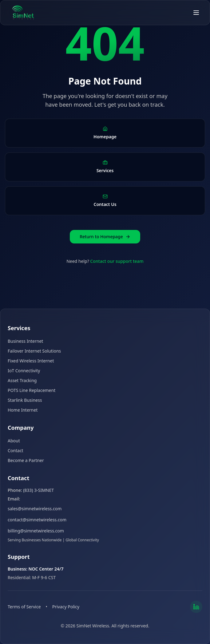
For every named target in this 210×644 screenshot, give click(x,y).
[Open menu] (196, 13)
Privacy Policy (66, 607)
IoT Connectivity (24, 371)
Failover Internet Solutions (34, 351)
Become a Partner (26, 460)
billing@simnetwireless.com (36, 531)
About (14, 441)
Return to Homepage (105, 237)
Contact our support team (117, 261)
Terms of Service (24, 607)
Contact (16, 450)
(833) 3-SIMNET (38, 490)
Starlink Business (25, 400)
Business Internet (25, 341)
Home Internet (23, 410)
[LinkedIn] (196, 607)
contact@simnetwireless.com (37, 520)
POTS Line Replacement (32, 390)
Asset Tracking (22, 380)
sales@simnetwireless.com (35, 509)
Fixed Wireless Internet (31, 361)
